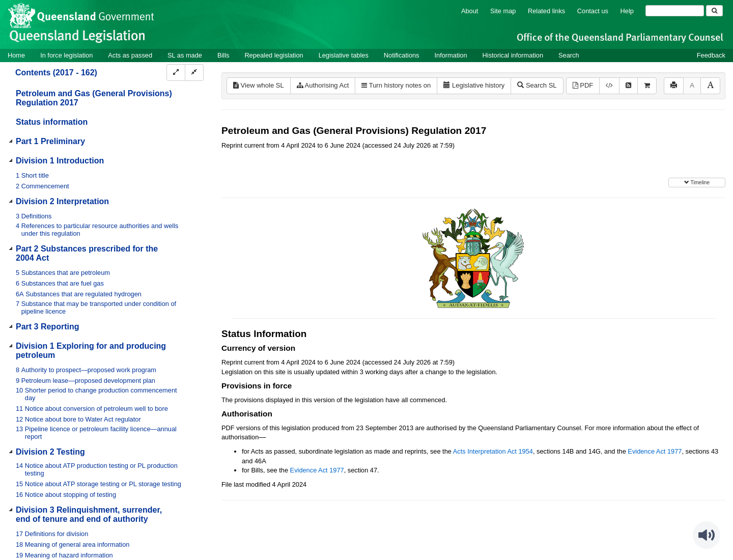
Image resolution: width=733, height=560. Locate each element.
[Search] (675, 11)
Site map (503, 11)
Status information (52, 122)
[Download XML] (609, 86)
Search (569, 55)
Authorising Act (323, 85)
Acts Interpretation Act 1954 (493, 451)
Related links (546, 11)
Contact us (593, 11)
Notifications (402, 55)
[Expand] (176, 73)
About (470, 11)
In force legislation (66, 55)
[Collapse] (194, 73)
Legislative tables (344, 55)
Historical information (513, 55)
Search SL (537, 85)
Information (451, 55)
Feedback (711, 55)
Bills (223, 55)
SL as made (185, 55)
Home (16, 55)
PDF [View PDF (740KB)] (583, 85)
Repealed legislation (274, 55)
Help (627, 11)
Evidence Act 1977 (655, 451)
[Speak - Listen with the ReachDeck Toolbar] (707, 535)
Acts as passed (130, 55)
